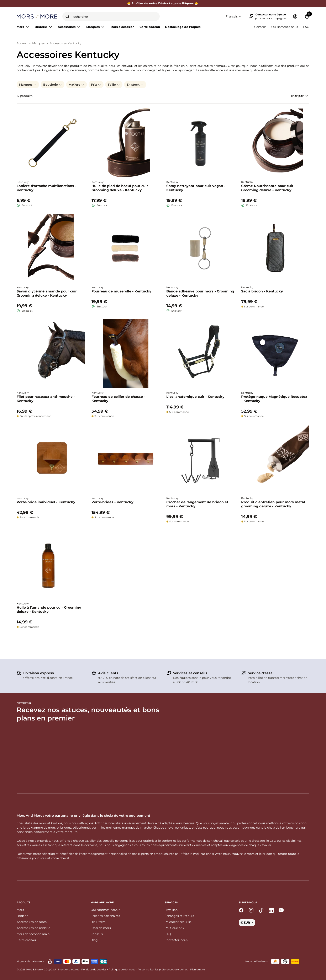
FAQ (306, 27)
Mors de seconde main (33, 934)
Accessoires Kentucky (65, 43)
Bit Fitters (98, 922)
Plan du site (198, 969)
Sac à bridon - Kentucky (262, 291)
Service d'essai (261, 673)
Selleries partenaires (105, 916)
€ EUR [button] (246, 923)
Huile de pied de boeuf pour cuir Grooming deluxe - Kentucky (120, 188)
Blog (94, 940)
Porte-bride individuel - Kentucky (46, 502)
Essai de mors (101, 928)
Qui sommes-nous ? (105, 910)
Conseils (260, 27)
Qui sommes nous (285, 27)
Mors (20, 910)
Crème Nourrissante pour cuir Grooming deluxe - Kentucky (267, 188)
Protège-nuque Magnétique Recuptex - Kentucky (274, 399)
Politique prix (174, 928)
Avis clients (108, 673)
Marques (38, 43)
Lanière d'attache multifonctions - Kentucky (46, 188)
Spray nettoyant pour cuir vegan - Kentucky (196, 188)
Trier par (300, 96)
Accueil (22, 43)
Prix (96, 85)
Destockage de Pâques (183, 27)
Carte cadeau (150, 27)
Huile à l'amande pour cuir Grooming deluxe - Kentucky (49, 610)
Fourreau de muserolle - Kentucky (121, 291)
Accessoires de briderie (33, 928)
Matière (77, 85)
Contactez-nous (176, 940)
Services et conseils (190, 673)
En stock (135, 85)
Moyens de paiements (30, 961)
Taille (114, 85)
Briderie (22, 916)
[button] (234, 17)
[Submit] (67, 16)
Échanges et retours (179, 916)
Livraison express (39, 673)
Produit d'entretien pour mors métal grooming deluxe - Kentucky (273, 504)
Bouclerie (53, 85)
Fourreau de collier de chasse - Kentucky (118, 399)
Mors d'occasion (122, 27)
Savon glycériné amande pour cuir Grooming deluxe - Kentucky (47, 293)
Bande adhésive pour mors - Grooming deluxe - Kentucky (200, 293)
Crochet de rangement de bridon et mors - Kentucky (197, 504)
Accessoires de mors (32, 922)
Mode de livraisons (256, 961)
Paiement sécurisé (178, 922)
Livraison (171, 910)
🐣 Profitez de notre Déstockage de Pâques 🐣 (163, 3)
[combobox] (111, 16)
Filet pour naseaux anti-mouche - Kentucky (46, 399)
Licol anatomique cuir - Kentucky (195, 397)
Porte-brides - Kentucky (112, 502)
